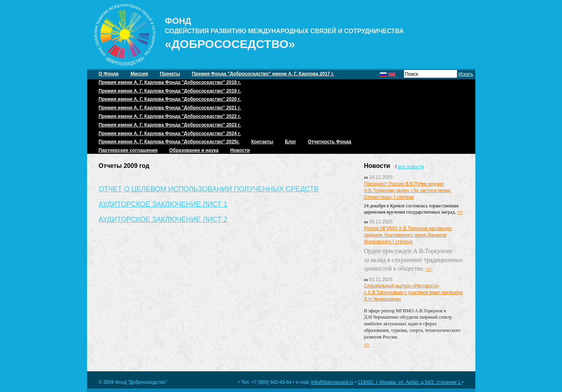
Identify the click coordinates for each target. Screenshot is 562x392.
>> (460, 212)
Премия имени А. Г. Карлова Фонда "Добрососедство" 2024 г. (170, 134)
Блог (290, 142)
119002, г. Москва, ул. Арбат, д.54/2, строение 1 (410, 382)
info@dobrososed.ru (332, 382)
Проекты (170, 74)
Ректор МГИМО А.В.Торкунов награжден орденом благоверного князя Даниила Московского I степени (408, 235)
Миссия (139, 74)
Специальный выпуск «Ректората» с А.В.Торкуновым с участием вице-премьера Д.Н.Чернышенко (413, 292)
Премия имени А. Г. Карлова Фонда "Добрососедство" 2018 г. (170, 82)
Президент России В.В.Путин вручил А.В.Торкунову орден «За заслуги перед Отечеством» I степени (407, 191)
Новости (240, 150)
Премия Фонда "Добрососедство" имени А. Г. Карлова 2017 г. (263, 74)
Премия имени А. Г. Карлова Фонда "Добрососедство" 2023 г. (170, 125)
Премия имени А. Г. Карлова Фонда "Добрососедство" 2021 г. (170, 108)
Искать (466, 74)
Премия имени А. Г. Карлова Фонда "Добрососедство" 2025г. (169, 142)
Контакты (262, 142)
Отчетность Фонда (330, 142)
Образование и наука (194, 150)
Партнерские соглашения (128, 150)
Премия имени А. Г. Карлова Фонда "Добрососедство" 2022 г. (170, 116)
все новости (411, 167)
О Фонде (109, 74)
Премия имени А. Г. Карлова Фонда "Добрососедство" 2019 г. (170, 91)
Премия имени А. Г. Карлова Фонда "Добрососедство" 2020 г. (170, 99)
